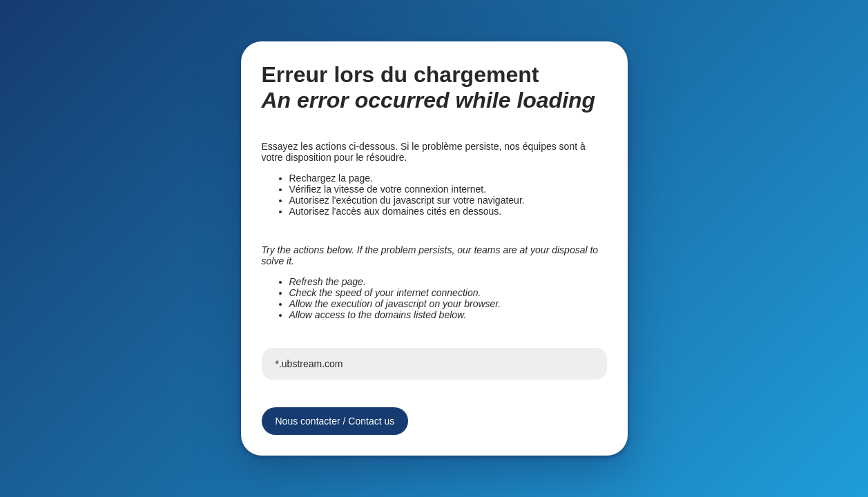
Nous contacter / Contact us (335, 421)
